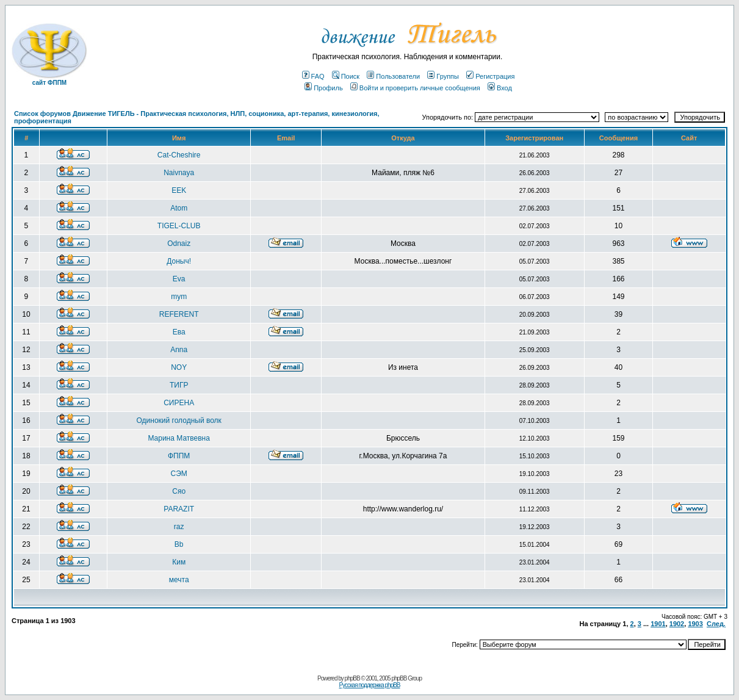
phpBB (352, 678)
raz (179, 527)
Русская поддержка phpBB (369, 685)
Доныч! (179, 261)
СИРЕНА (179, 403)
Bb (179, 544)
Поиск (346, 76)
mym (179, 297)
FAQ (313, 76)
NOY (179, 367)
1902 (677, 624)
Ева (179, 332)
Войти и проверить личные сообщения (415, 88)
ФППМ (179, 456)
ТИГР (179, 385)
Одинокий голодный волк (179, 420)
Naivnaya (179, 173)
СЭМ (179, 474)
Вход (500, 88)
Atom (179, 208)
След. (716, 624)
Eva (179, 279)
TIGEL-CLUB (179, 226)
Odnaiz (179, 244)
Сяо (179, 491)
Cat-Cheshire (179, 155)
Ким (179, 562)
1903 (695, 624)
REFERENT (179, 314)
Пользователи (393, 76)
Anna (179, 350)
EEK (179, 190)
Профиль (324, 88)
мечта (179, 580)
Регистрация (490, 76)
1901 (658, 624)
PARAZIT (179, 509)
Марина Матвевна (178, 438)
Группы (443, 76)
